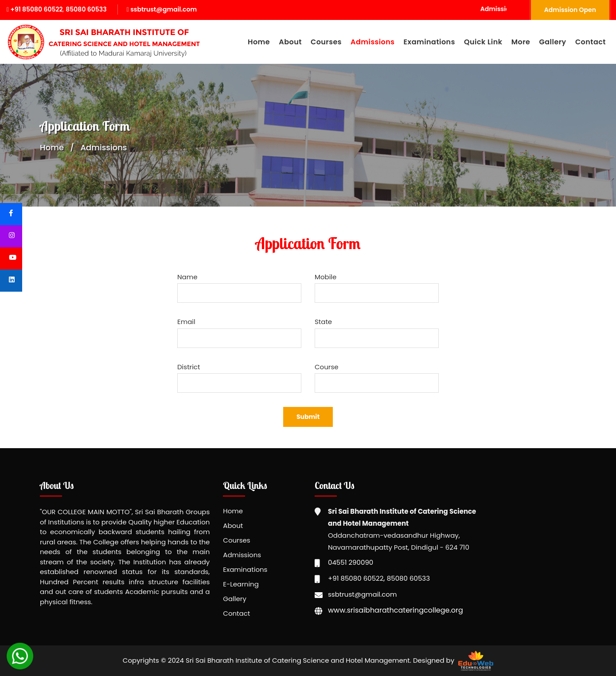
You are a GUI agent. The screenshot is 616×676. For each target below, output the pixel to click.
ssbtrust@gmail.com (162, 9)
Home (259, 42)
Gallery (553, 42)
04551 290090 (351, 562)
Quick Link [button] (483, 42)
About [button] (290, 42)
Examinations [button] (429, 42)
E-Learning (241, 584)
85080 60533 (86, 9)
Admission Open (570, 10)
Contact (591, 42)
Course (327, 367)
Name (187, 277)
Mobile (326, 277)
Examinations (245, 569)
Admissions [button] (372, 42)
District (189, 367)
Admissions (242, 555)
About (233, 526)
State (323, 322)
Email (186, 322)
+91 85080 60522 (35, 9)
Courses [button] (326, 42)
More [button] (521, 42)
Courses (236, 540)
